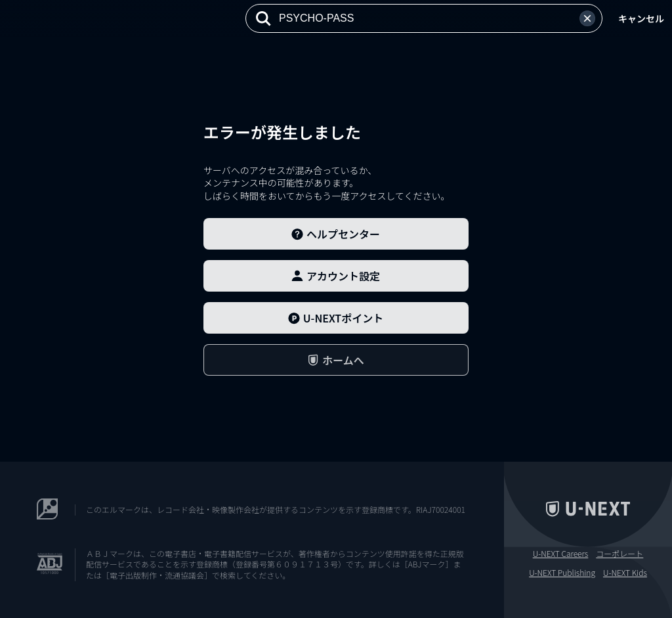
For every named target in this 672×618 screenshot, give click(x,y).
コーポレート (619, 554)
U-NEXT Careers (561, 554)
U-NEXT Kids (625, 573)
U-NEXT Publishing (562, 573)
